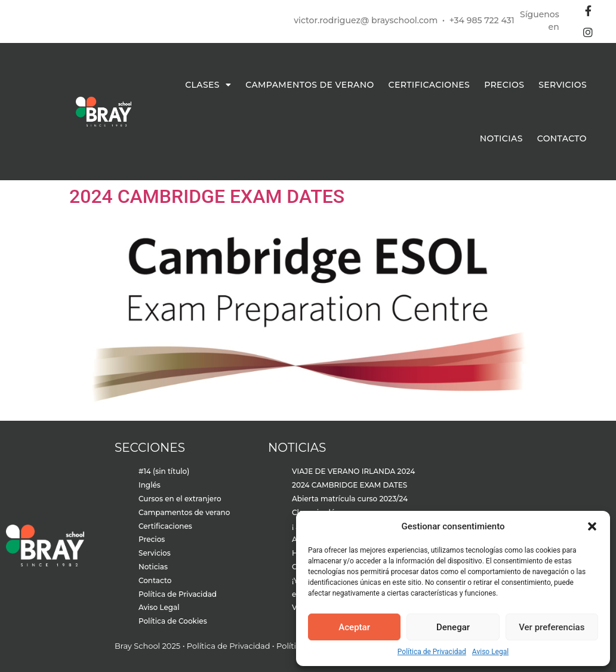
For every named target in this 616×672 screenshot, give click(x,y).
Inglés (150, 485)
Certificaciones (429, 85)
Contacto (562, 138)
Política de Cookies (173, 621)
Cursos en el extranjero (180, 499)
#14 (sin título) (164, 471)
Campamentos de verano (309, 85)
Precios (504, 85)
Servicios (563, 85)
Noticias (501, 138)
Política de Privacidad (432, 652)
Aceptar (354, 627)
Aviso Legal (490, 652)
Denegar (453, 627)
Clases (208, 85)
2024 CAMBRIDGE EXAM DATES (207, 196)
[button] (592, 526)
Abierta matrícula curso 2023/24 (350, 499)
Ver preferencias (552, 627)
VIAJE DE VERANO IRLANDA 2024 (353, 471)
